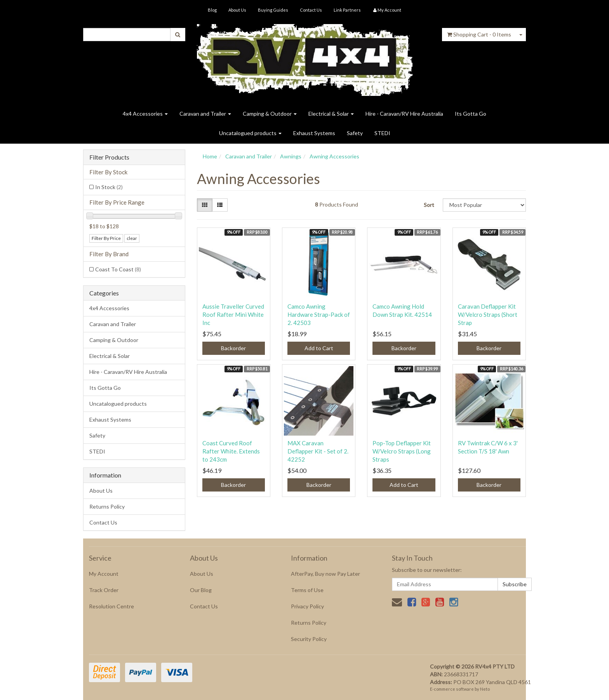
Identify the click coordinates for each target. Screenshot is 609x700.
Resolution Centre (111, 606)
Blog (212, 10)
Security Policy (309, 639)
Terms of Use (307, 590)
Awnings (291, 156)
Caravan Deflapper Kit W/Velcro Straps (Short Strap (488, 314)
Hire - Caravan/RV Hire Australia (404, 114)
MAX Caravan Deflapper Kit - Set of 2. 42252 (318, 451)
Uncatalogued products (250, 133)
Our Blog (201, 590)
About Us (237, 10)
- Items (479, 34)
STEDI (382, 133)
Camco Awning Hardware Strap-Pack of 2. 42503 (319, 314)
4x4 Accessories (145, 114)
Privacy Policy (307, 606)
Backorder (233, 348)
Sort (429, 205)
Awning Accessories (334, 156)
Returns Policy (107, 506)
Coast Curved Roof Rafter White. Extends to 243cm (231, 451)
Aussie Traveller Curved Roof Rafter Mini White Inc (233, 314)
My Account (104, 574)
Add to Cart (319, 348)
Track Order (104, 590)
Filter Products (109, 157)
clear (132, 238)
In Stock (109, 187)
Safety (355, 133)
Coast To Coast (118, 269)
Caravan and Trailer (205, 114)
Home (210, 156)
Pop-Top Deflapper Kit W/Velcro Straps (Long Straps (402, 451)
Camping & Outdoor (270, 114)
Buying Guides (273, 10)
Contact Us (311, 10)
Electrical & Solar (331, 114)
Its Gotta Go (471, 114)
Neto (485, 689)
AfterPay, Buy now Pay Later (325, 574)
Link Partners (347, 10)
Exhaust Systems (314, 133)
